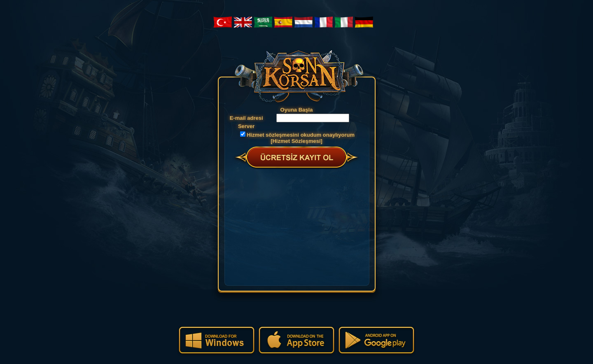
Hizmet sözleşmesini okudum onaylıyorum (301, 135)
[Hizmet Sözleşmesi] (296, 141)
